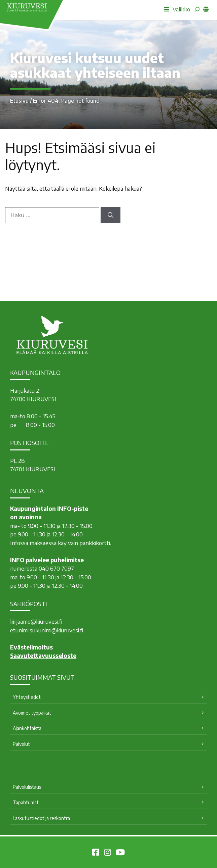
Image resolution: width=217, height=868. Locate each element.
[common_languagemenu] (206, 9)
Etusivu (19, 101)
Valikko (177, 9)
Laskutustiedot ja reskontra (41, 818)
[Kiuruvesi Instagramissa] (107, 853)
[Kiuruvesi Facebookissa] (96, 853)
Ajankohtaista (27, 728)
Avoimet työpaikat (32, 713)
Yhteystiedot (27, 697)
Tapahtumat (26, 802)
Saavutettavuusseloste (43, 656)
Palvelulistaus (27, 787)
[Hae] (111, 215)
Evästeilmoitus (31, 647)
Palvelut (21, 744)
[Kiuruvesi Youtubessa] (120, 853)
